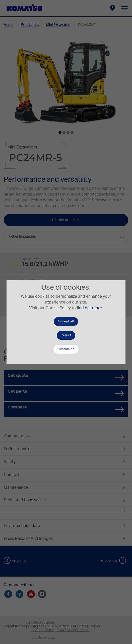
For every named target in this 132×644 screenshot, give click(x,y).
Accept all (66, 321)
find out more (89, 308)
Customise (66, 349)
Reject (66, 335)
